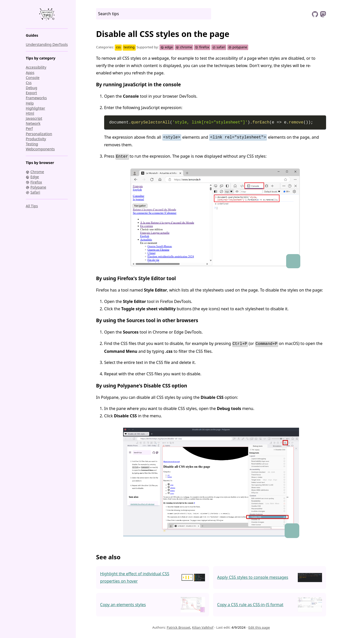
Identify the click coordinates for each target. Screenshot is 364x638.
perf (29, 128)
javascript (34, 118)
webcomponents (40, 149)
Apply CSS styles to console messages (253, 577)
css (29, 83)
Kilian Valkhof (203, 627)
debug (31, 88)
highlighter (36, 108)
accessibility (36, 67)
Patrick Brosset (178, 627)
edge (167, 47)
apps (30, 73)
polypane (238, 47)
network (33, 123)
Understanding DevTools (47, 44)
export (31, 93)
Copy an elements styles (123, 604)
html (30, 113)
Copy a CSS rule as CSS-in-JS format (250, 604)
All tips (32, 206)
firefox (202, 47)
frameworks (36, 98)
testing (32, 144)
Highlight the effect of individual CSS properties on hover (135, 577)
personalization (39, 134)
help (30, 103)
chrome (184, 47)
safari (219, 47)
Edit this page (259, 627)
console (33, 78)
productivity (36, 139)
